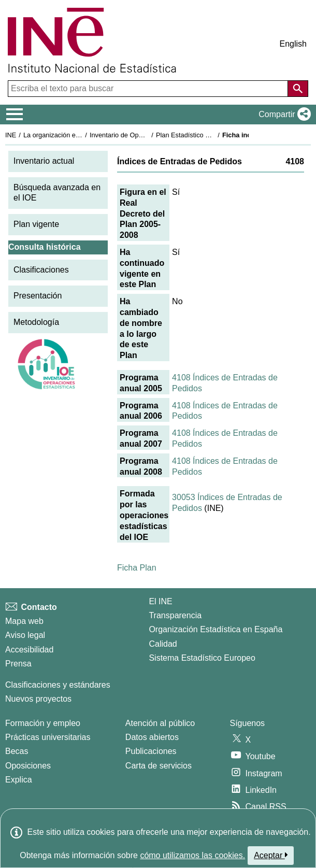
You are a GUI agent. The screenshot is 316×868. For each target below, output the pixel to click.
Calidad (163, 644)
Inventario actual (44, 161)
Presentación (38, 296)
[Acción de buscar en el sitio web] (298, 89)
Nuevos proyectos (38, 699)
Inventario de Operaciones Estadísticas (147, 135)
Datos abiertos (152, 737)
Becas (17, 751)
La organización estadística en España (80, 135)
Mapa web (24, 621)
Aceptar (271, 855)
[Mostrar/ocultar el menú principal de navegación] (15, 115)
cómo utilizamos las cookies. (192, 855)
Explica (19, 780)
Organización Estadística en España (216, 629)
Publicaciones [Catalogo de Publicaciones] (151, 751)
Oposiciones (28, 766)
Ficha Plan (137, 568)
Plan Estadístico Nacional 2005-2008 (210, 135)
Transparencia (175, 615)
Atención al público (160, 723)
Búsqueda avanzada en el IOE (57, 193)
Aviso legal (25, 635)
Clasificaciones (41, 270)
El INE (160, 601)
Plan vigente (36, 224)
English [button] (293, 44)
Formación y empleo (43, 723)
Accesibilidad (29, 650)
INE (11, 135)
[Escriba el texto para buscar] (149, 89)
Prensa (18, 664)
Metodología (36, 322)
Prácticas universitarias (48, 737)
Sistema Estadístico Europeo (202, 658)
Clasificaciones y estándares (58, 685)
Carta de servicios (159, 766)
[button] (283, 115)
